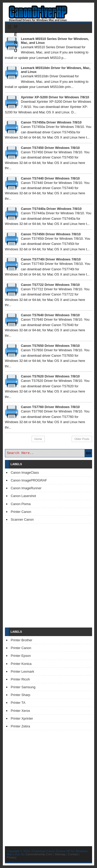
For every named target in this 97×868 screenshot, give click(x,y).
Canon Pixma (21, 504)
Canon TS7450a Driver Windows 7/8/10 (51, 122)
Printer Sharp (21, 695)
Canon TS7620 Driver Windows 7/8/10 (50, 376)
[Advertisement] (48, 576)
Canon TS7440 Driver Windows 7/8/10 (50, 178)
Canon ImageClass (25, 473)
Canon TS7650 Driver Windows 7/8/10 (50, 346)
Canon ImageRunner (26, 488)
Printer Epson (21, 656)
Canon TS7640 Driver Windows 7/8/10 (50, 315)
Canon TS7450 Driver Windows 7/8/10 (50, 148)
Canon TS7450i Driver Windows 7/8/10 (51, 234)
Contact (73, 854)
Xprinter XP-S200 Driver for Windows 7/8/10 (55, 97)
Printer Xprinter (22, 718)
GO (89, 453)
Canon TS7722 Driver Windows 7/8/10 (50, 285)
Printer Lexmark (23, 671)
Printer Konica (21, 664)
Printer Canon (21, 512)
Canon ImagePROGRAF (29, 480)
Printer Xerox (21, 711)
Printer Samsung (23, 687)
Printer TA (18, 703)
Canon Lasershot (23, 496)
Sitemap (60, 854)
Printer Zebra (21, 726)
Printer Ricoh (20, 679)
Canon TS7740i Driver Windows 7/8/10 (51, 259)
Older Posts (82, 439)
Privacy (12, 857)
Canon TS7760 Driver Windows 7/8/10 (50, 407)
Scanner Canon (22, 519)
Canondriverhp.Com (39, 854)
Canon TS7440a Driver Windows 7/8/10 (51, 209)
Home (38, 439)
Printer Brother (22, 640)
